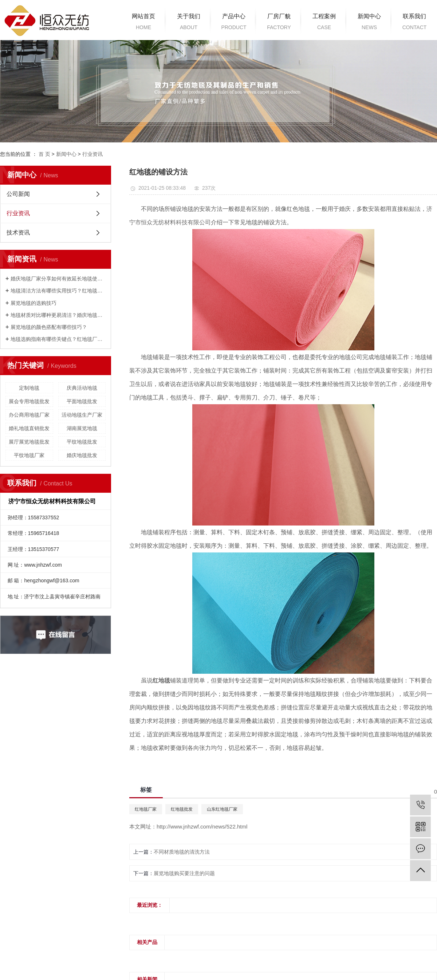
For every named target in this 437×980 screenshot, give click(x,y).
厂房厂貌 (279, 23)
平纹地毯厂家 (29, 455)
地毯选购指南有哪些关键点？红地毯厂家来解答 (58, 339)
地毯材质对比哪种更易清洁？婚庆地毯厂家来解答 (58, 315)
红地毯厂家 (146, 809)
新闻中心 (369, 23)
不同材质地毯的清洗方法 (182, 852)
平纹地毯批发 (82, 442)
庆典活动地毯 (82, 388)
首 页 (44, 154)
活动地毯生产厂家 (82, 415)
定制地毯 (29, 388)
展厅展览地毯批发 (29, 442)
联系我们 (414, 23)
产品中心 (234, 23)
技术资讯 (18, 233)
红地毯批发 (182, 809)
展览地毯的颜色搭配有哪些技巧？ (49, 327)
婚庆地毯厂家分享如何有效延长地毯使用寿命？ (58, 279)
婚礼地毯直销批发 (29, 428)
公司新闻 (18, 194)
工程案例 (324, 23)
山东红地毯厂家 (222, 809)
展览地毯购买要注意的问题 (184, 873)
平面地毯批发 (82, 401)
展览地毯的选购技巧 (34, 303)
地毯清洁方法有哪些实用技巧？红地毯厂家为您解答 (58, 291)
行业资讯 (92, 154)
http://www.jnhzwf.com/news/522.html (202, 826)
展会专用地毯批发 (29, 401)
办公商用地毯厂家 (29, 415)
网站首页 (143, 23)
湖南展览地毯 (82, 428)
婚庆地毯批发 (82, 455)
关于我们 (189, 23)
